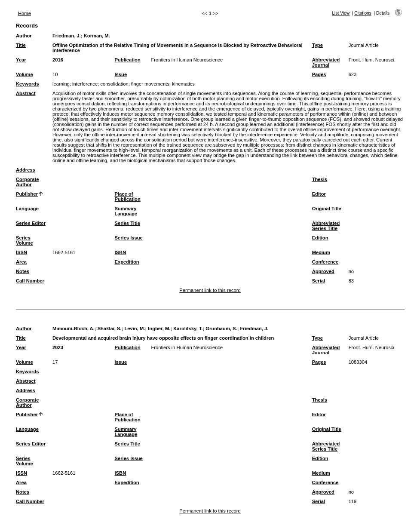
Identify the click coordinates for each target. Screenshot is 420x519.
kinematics (183, 84)
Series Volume (25, 240)
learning (61, 84)
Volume (25, 74)
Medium (321, 252)
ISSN (21, 252)
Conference (325, 262)
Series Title (128, 223)
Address (26, 170)
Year (21, 60)
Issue (121, 74)
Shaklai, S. (110, 329)
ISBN (121, 252)
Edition (320, 238)
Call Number (30, 281)
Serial (319, 281)
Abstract (26, 93)
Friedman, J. (67, 36)
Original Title (327, 209)
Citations (363, 13)
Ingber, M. (159, 329)
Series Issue (129, 238)
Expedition (127, 262)
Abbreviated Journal (326, 62)
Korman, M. (97, 36)
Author (24, 36)
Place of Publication (128, 197)
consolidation (114, 84)
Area (21, 262)
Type (317, 45)
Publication (128, 60)
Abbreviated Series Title (326, 226)
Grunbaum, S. (221, 329)
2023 (58, 347)
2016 (58, 60)
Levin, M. (135, 329)
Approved (323, 271)
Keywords (27, 84)
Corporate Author (27, 182)
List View (341, 13)
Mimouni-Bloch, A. (74, 329)
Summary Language (126, 211)
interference (85, 84)
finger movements (150, 84)
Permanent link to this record (210, 290)
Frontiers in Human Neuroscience (187, 60)
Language (27, 209)
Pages (319, 74)
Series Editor (31, 223)
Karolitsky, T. (188, 329)
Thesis (320, 179)
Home (25, 13)
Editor (319, 194)
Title (21, 45)
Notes (23, 271)
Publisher (27, 194)
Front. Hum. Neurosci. (372, 60)
